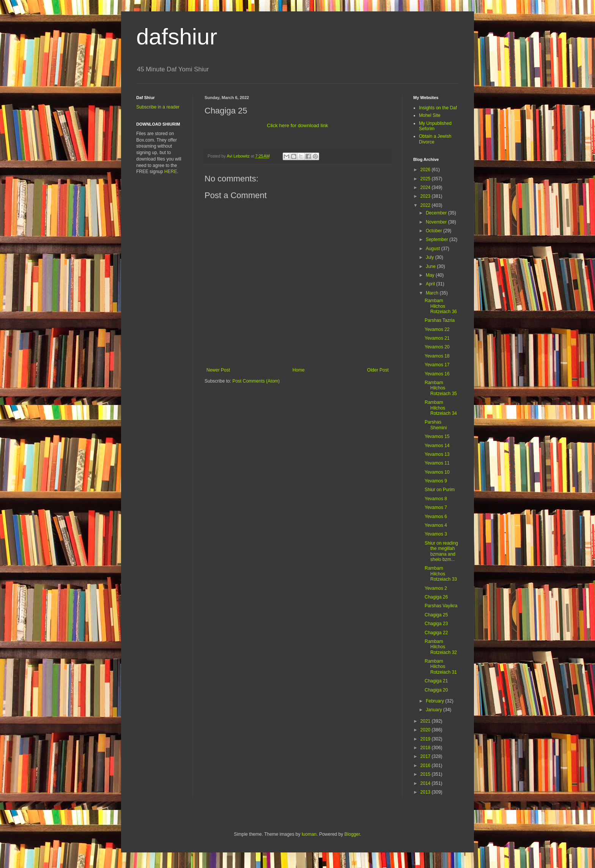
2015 (426, 774)
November (437, 222)
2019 (426, 739)
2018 (426, 748)
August (434, 249)
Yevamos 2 (436, 588)
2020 (426, 730)
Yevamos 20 (437, 347)
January (434, 710)
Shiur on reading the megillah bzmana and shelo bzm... (441, 551)
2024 (426, 187)
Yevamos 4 (436, 525)
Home (299, 370)
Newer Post (218, 370)
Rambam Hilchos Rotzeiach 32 (441, 647)
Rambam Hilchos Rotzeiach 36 (441, 306)
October (434, 231)
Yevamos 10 (437, 472)
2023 (426, 196)
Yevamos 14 (437, 446)
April (431, 284)
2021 (426, 721)
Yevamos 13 (437, 454)
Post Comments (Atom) (256, 381)
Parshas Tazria (440, 320)
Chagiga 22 (436, 633)
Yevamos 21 (437, 338)
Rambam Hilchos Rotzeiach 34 (441, 408)
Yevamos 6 (436, 517)
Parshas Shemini (436, 425)
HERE (171, 172)
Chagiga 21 (436, 681)
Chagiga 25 (436, 615)
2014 (426, 783)
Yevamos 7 (436, 507)
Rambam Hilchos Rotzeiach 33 (441, 574)
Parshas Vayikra (441, 606)
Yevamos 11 (437, 463)
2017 (426, 756)
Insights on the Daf (438, 108)
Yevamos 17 (437, 365)
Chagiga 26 (436, 597)
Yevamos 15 (437, 436)
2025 (426, 179)
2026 (426, 170)
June (431, 266)
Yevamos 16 (437, 374)
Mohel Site (430, 115)
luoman (309, 834)
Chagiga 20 (436, 690)
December (437, 213)
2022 (426, 205)
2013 (426, 792)
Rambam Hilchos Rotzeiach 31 (441, 667)
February (435, 701)
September (438, 239)
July (431, 257)
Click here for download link (297, 125)
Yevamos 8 (436, 499)
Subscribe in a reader (158, 107)
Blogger (352, 834)
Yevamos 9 (436, 481)
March (433, 293)
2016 (426, 766)
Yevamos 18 (437, 356)
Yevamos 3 (436, 534)
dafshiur (177, 37)
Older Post (378, 370)
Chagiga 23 (436, 624)
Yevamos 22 (437, 329)
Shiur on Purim (440, 490)
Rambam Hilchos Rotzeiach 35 (441, 388)
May (431, 275)
